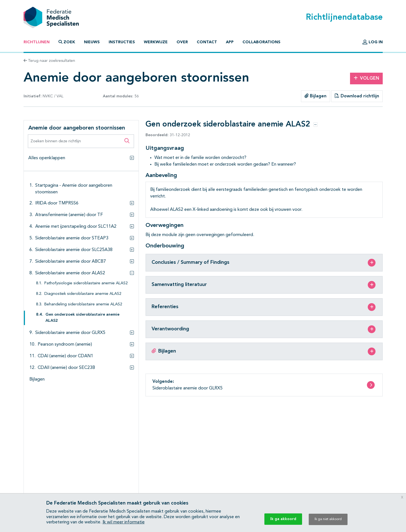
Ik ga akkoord (283, 519)
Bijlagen (316, 96)
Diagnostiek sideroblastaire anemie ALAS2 (83, 294)
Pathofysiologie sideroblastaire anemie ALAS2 (86, 283)
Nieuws (92, 42)
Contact (207, 42)
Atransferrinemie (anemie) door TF (69, 215)
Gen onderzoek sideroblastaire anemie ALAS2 (82, 318)
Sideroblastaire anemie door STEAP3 (72, 238)
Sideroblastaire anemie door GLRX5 (70, 333)
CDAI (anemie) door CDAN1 (65, 356)
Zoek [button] (67, 42)
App (230, 42)
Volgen (366, 78)
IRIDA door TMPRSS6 (57, 203)
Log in (373, 42)
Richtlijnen (37, 42)
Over (182, 42)
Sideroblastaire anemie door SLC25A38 (74, 250)
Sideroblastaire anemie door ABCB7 (71, 262)
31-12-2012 (168, 135)
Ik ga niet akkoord (328, 519)
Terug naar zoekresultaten (49, 61)
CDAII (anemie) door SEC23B (66, 368)
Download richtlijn (357, 96)
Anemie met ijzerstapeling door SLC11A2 (76, 227)
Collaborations (261, 42)
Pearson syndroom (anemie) (65, 344)
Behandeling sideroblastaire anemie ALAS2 (83, 304)
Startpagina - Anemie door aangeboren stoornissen (74, 189)
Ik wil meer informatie (124, 522)
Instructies (122, 42)
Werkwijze (156, 42)
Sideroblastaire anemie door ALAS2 (70, 273)
